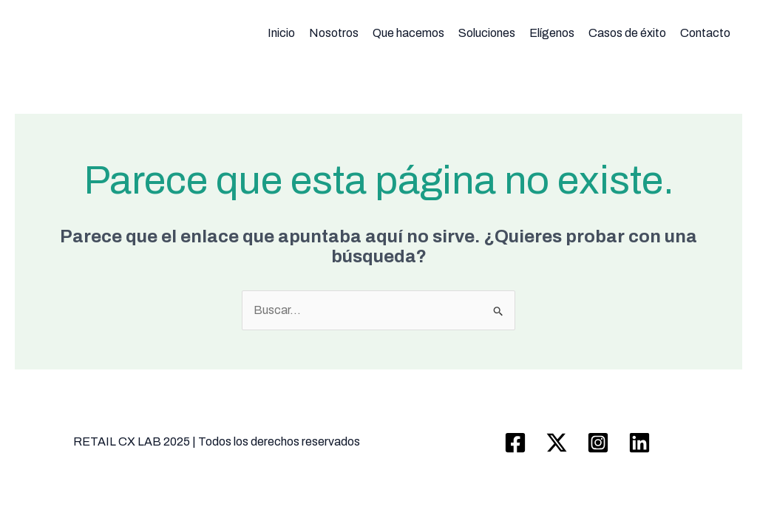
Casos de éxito (627, 33)
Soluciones (487, 33)
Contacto (705, 33)
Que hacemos (408, 33)
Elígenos (552, 33)
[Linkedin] (639, 443)
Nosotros (334, 33)
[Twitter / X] (557, 443)
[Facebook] (515, 443)
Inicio (281, 33)
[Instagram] (598, 443)
